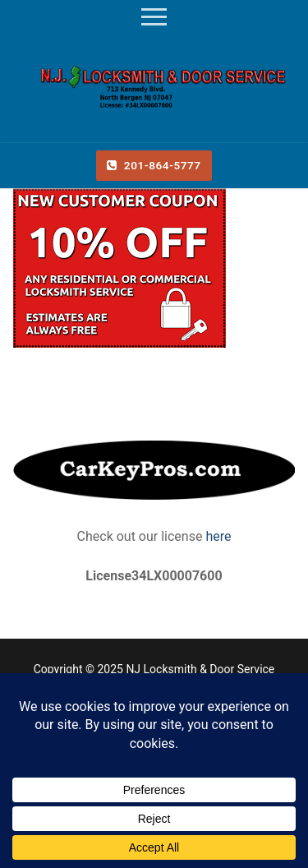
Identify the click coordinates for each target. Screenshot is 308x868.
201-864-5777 (154, 165)
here (216, 536)
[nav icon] (154, 17)
